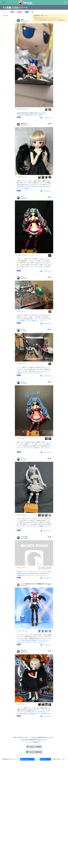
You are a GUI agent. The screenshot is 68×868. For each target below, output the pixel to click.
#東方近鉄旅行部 (31, 573)
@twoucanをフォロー (27, 759)
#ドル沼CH (32, 186)
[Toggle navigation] (4, 3)
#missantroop (45, 186)
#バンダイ (32, 642)
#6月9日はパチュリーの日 (24, 572)
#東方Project (29, 115)
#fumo (35, 115)
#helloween (26, 714)
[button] (65, 3)
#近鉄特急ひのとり (45, 573)
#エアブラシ (39, 373)
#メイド (36, 526)
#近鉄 (38, 573)
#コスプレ (35, 266)
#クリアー (43, 321)
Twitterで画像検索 (34, 752)
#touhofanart (42, 113)
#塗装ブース (36, 321)
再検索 (34, 747)
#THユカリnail (36, 712)
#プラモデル (39, 640)
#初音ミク (32, 319)
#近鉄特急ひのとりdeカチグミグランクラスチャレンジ (33, 575)
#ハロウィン (38, 714)
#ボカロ (23, 266)
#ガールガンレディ (41, 642)
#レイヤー (29, 266)
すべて (6, 12)
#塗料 (27, 319)
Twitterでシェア (45, 759)
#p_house (39, 186)
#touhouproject (21, 115)
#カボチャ (48, 714)
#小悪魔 (39, 115)
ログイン (29, 742)
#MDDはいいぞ (25, 186)
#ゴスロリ (41, 266)
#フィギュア (28, 321)
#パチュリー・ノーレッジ (39, 572)
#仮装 (43, 714)
